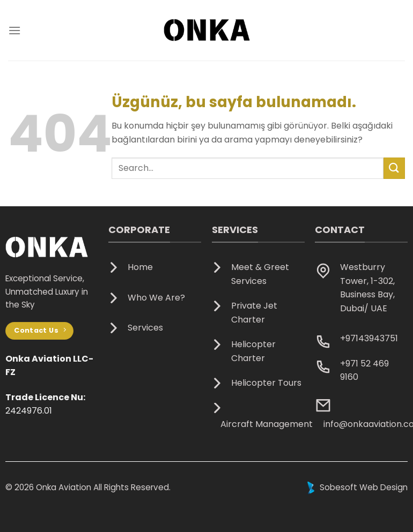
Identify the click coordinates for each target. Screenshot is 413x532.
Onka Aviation (64, 487)
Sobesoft (331, 487)
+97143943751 (369, 338)
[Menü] (14, 30)
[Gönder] (394, 168)
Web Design (383, 487)
